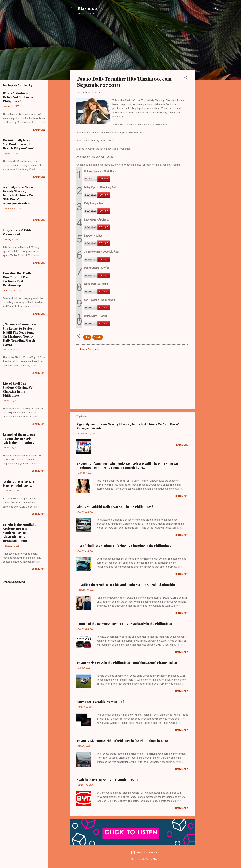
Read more (181, 445)
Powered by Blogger (144, 853)
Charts (98, 337)
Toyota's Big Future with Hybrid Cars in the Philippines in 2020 (122, 741)
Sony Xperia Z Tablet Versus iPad (100, 702)
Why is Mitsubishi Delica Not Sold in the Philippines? (115, 507)
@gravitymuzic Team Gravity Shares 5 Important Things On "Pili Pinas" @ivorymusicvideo (18, 195)
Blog (87, 337)
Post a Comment (89, 349)
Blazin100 (87, 8)
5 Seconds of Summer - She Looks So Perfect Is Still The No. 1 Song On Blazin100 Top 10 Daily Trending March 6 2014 (127, 466)
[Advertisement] (208, 71)
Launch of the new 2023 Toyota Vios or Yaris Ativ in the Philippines (124, 624)
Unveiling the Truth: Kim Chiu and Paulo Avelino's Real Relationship (126, 585)
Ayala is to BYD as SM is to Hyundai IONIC (107, 780)
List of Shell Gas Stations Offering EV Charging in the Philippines (124, 546)
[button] (186, 78)
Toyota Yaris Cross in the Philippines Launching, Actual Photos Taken (127, 663)
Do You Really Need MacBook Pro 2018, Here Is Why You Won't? (20, 144)
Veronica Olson (152, 859)
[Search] (217, 9)
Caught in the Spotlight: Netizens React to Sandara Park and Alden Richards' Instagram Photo (20, 533)
